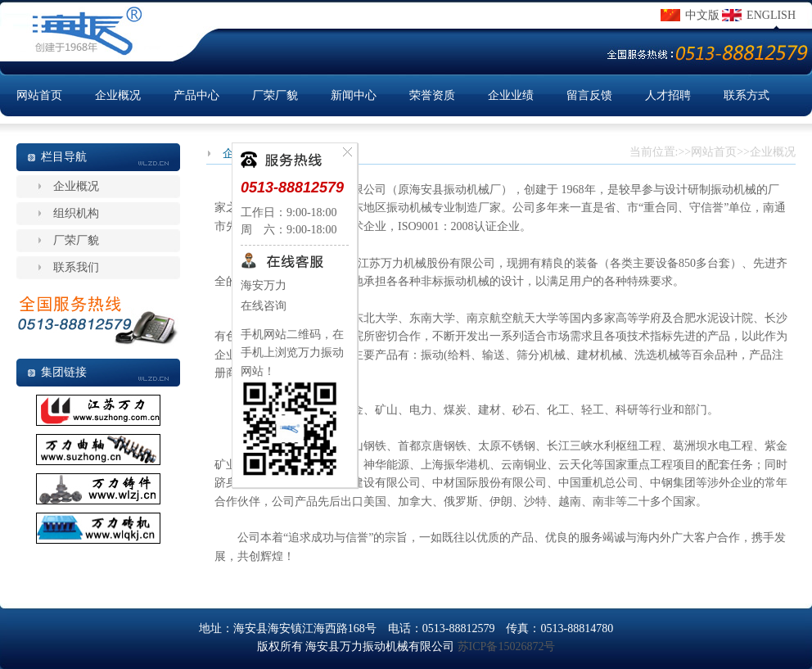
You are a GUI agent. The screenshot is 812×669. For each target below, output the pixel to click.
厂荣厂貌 (275, 95)
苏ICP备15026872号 (507, 646)
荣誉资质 (432, 95)
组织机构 (76, 213)
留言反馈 (589, 95)
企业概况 (118, 95)
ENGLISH (771, 15)
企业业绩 (511, 95)
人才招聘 (668, 95)
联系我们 (76, 267)
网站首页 (39, 95)
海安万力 (264, 285)
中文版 (702, 15)
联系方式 (747, 95)
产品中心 (196, 95)
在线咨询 (264, 306)
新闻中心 (354, 95)
